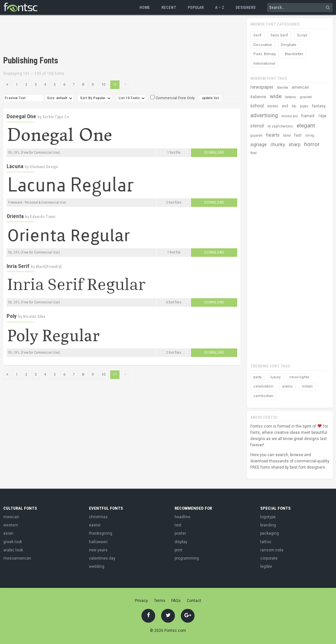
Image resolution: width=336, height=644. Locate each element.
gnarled (306, 97)
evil (285, 106)
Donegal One (21, 116)
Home (145, 8)
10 (103, 85)
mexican (11, 517)
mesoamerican (17, 558)
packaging (270, 533)
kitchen (273, 106)
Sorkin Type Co (56, 117)
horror (312, 144)
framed (308, 116)
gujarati (256, 135)
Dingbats (289, 45)
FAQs (176, 601)
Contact (194, 601)
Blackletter (294, 54)
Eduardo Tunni (42, 217)
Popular (196, 8)
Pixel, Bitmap (265, 54)
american (300, 87)
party (257, 377)
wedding (97, 566)
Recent (169, 8)
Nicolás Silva (34, 317)
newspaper (262, 87)
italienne (258, 97)
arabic (288, 386)
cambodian (263, 396)
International (264, 64)
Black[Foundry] (49, 267)
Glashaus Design (44, 167)
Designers (246, 8)
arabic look (13, 550)
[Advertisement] (123, 36)
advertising (264, 115)
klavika (283, 88)
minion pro (290, 116)
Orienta (15, 216)
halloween (98, 542)
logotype (268, 517)
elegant (306, 125)
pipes (304, 106)
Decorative (263, 45)
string (310, 135)
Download (214, 153)
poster (180, 533)
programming (187, 558)
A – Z (220, 8)
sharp (295, 144)
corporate (269, 558)
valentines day (102, 558)
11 (115, 85)
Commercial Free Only (172, 98)
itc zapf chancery (280, 126)
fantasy (319, 106)
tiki (294, 106)
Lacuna (15, 166)
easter (95, 525)
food (253, 153)
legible (266, 566)
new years (98, 550)
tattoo (266, 542)
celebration (263, 386)
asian (8, 533)
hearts (273, 135)
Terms (160, 601)
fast (298, 135)
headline (182, 517)
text (178, 525)
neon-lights (299, 377)
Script (302, 35)
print (178, 550)
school (257, 106)
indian (307, 386)
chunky (278, 144)
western (11, 525)
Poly (12, 316)
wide (276, 96)
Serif (257, 35)
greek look (13, 542)
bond (287, 135)
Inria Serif (18, 266)
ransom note (272, 550)
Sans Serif (279, 35)
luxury (275, 377)
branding (268, 525)
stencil (257, 126)
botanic (291, 97)
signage (259, 144)
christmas (98, 517)
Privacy (141, 601)
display (181, 542)
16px (322, 116)
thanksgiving (101, 533)
